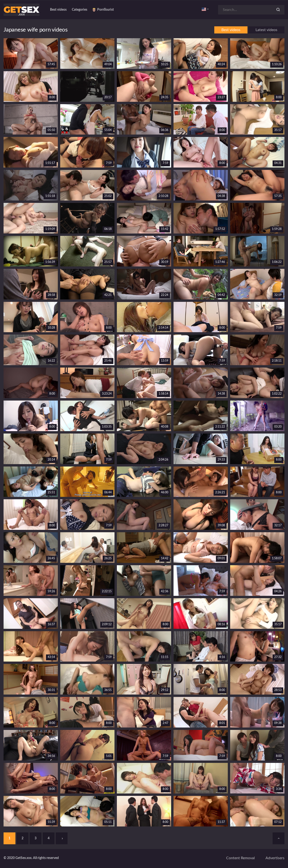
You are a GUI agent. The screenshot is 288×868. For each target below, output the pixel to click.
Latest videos (266, 30)
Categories (80, 10)
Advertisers (275, 858)
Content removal (240, 858)
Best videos (58, 10)
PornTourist (103, 10)
